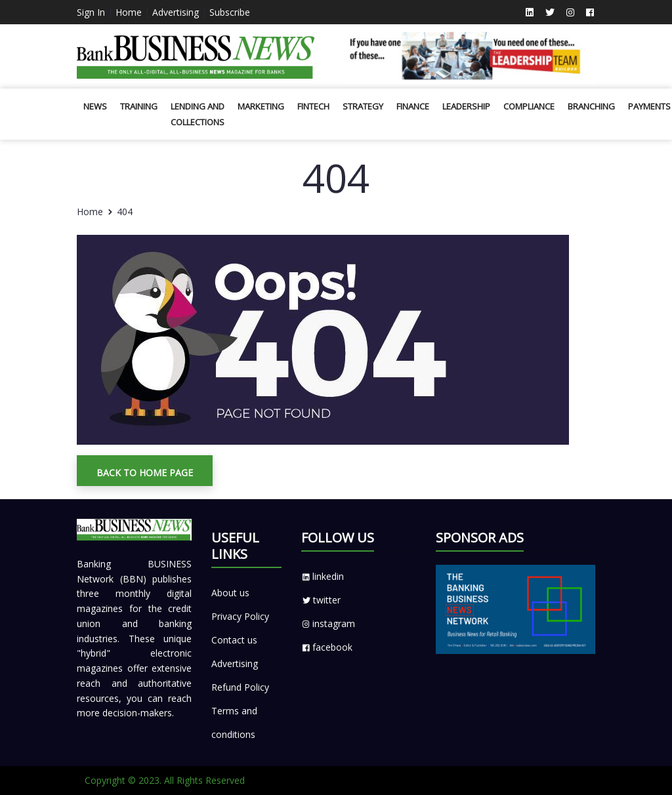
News (95, 106)
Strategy (363, 106)
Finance (413, 106)
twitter (321, 600)
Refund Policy (240, 687)
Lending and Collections (198, 114)
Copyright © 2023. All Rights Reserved (165, 780)
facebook (327, 647)
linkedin (323, 576)
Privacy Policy (240, 616)
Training (139, 106)
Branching (591, 106)
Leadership (466, 106)
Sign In (91, 12)
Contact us (234, 640)
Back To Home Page (145, 473)
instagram (328, 623)
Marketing (261, 106)
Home (129, 12)
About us (230, 593)
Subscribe (230, 12)
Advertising (176, 12)
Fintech (313, 106)
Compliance (529, 106)
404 (125, 212)
